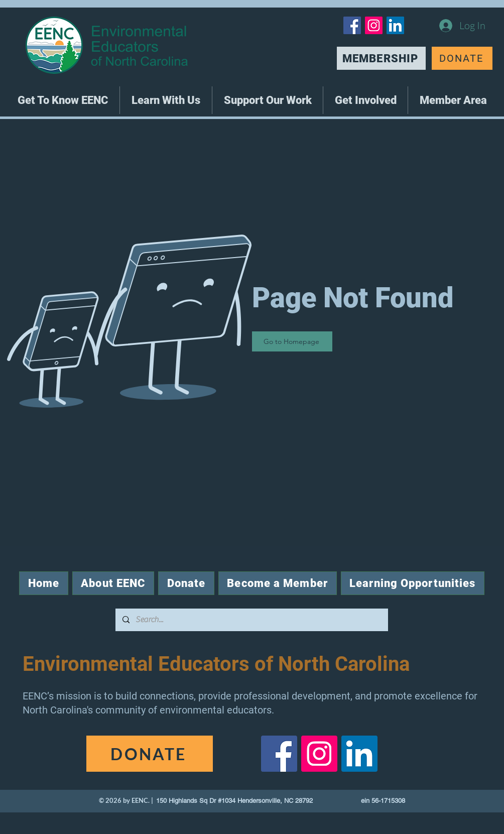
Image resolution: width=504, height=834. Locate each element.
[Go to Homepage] (292, 341)
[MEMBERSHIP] (381, 58)
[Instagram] (374, 25)
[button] (63, 100)
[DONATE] (462, 58)
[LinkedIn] (395, 25)
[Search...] (251, 620)
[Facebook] (352, 25)
